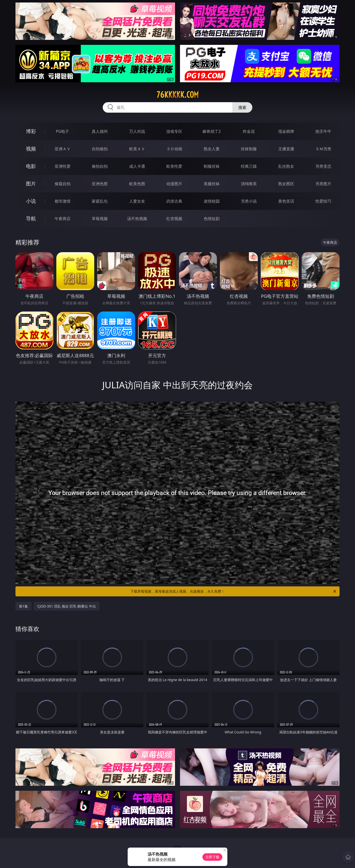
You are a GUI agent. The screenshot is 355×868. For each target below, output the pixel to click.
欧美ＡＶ (137, 149)
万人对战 (137, 131)
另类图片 (323, 184)
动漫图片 (174, 184)
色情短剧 (212, 219)
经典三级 (249, 166)
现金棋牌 (286, 131)
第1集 (23, 606)
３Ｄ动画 (174, 149)
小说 (31, 201)
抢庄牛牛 (323, 131)
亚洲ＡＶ (63, 149)
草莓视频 (100, 219)
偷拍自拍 (100, 166)
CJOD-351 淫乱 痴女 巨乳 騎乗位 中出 (67, 606)
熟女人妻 (212, 149)
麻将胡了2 (212, 131)
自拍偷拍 (100, 149)
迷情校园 (212, 201)
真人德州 (100, 131)
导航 (31, 218)
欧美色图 (137, 184)
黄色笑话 (286, 201)
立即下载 (212, 857)
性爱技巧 (323, 201)
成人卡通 (137, 166)
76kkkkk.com (178, 95)
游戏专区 (174, 131)
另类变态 (323, 166)
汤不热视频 (137, 219)
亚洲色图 (100, 184)
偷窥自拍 (63, 184)
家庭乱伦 (100, 201)
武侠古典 (174, 201)
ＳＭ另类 (323, 149)
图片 (31, 184)
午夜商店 (63, 219)
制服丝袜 (212, 166)
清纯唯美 (249, 184)
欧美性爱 (174, 166)
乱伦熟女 (286, 166)
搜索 (242, 107)
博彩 (31, 131)
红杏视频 (174, 219)
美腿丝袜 (212, 184)
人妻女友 (137, 201)
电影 (31, 166)
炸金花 (249, 131)
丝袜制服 (249, 149)
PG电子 (62, 131)
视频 (31, 149)
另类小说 (249, 201)
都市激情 (63, 201)
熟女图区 (286, 184)
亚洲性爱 (63, 166)
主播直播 (286, 149)
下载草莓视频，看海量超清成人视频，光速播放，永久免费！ (234, 591)
